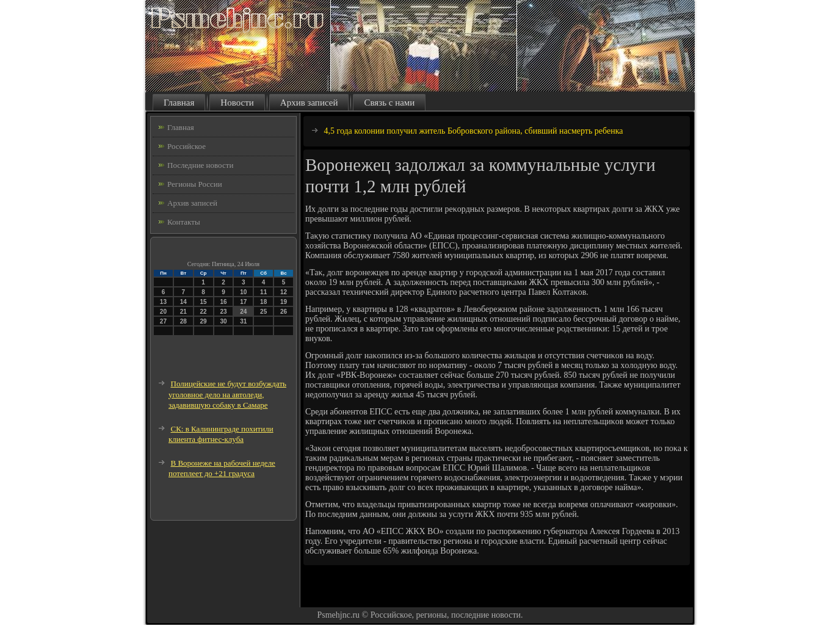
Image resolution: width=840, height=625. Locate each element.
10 (243, 292)
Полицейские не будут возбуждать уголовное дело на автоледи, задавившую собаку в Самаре (227, 394)
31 (243, 321)
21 (183, 312)
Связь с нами (389, 103)
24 (243, 312)
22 (204, 312)
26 (284, 312)
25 (263, 312)
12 (284, 292)
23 (223, 312)
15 (204, 302)
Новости (237, 103)
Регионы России (195, 184)
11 (263, 292)
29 (204, 321)
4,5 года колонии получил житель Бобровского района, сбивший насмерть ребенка (474, 131)
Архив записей (309, 103)
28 (183, 321)
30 (223, 321)
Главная (179, 103)
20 (163, 312)
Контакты (184, 222)
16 (223, 302)
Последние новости (200, 165)
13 (163, 302)
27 (163, 321)
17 (243, 302)
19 (284, 302)
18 (263, 302)
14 (183, 302)
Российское (186, 146)
